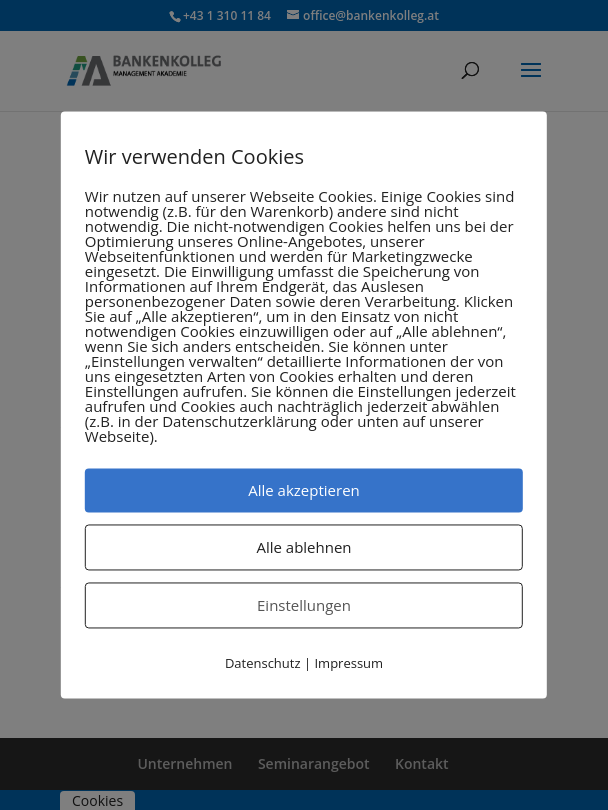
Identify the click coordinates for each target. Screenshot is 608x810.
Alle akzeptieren (304, 490)
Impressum (348, 663)
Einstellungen (304, 605)
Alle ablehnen (303, 547)
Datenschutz (263, 663)
